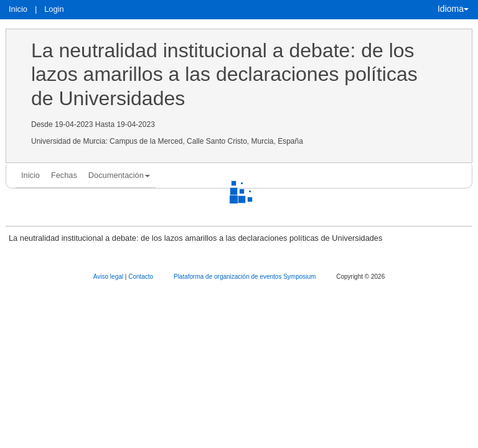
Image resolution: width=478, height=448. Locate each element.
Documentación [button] (119, 175)
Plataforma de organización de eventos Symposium (246, 277)
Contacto (142, 277)
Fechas (64, 175)
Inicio (18, 9)
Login (54, 9)
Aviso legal (109, 277)
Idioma (453, 9)
